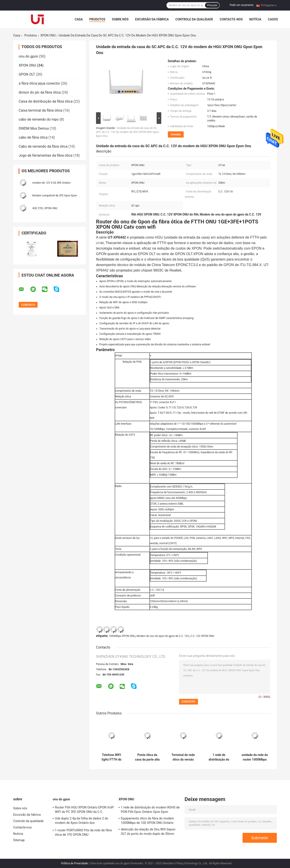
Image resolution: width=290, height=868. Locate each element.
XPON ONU (48, 35)
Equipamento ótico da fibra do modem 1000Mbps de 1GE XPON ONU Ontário (147, 821)
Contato (176, 134)
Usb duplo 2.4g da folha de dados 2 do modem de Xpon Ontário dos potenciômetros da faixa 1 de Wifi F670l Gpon (82, 821)
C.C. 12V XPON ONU (202, 636)
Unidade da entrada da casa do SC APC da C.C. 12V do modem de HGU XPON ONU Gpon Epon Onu (128, 132)
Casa (79, 19)
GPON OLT (27, 74)
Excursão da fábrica (152, 19)
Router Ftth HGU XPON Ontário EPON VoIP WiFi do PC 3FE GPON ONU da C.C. (84, 810)
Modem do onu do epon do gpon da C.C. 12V (163, 636)
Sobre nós (120, 19)
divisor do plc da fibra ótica (40, 92)
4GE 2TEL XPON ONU (45, 208)
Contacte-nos (231, 19)
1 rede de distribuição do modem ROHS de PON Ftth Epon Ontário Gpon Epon (219, 757)
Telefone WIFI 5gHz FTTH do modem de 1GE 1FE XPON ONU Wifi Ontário (111, 757)
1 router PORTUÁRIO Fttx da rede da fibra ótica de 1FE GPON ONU (83, 832)
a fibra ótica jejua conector (39, 83)
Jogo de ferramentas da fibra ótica (46, 155)
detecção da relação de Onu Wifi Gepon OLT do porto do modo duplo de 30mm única (148, 832)
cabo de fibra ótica (33, 137)
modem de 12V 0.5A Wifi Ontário (51, 183)
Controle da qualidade (194, 19)
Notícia (255, 19)
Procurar (212, 5)
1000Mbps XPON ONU (122, 636)
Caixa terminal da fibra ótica (41, 110)
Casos (273, 19)
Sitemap (19, 840)
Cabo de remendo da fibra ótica (43, 146)
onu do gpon (28, 56)
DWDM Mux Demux (34, 128)
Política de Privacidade (74, 863)
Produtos (97, 19)
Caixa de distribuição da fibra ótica (46, 101)
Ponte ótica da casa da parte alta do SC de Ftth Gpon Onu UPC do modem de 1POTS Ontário (147, 757)
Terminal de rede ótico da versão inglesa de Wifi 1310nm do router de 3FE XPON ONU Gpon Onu (183, 757)
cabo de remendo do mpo (39, 119)
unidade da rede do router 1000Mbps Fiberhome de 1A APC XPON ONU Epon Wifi (255, 757)
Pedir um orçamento (242, 5)
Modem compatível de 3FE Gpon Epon (55, 196)
